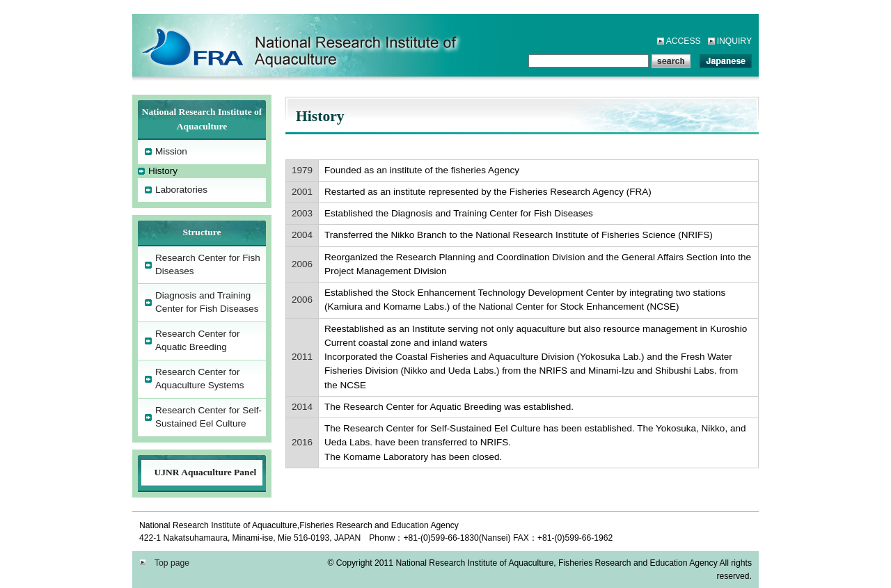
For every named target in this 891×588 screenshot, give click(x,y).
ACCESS (684, 41)
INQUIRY (734, 41)
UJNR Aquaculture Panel (206, 472)
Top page (168, 563)
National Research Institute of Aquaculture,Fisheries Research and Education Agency (258, 45)
